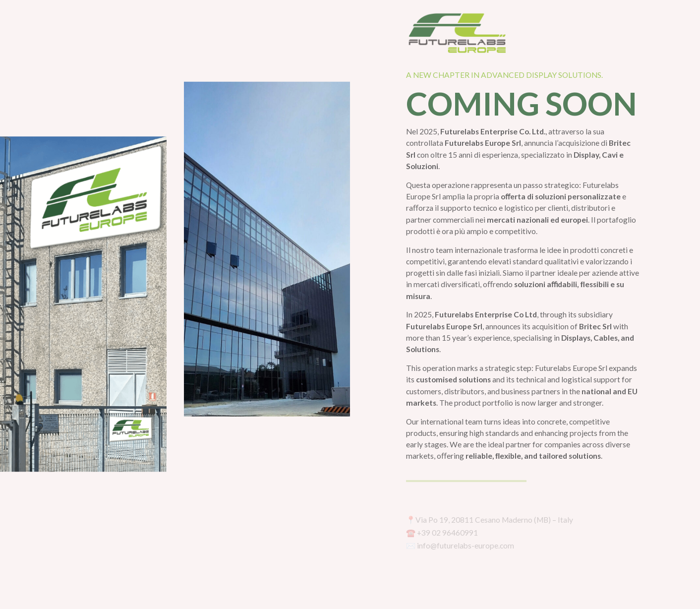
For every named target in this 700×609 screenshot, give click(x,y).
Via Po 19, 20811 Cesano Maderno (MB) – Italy (494, 520)
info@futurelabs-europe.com (466, 546)
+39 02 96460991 (447, 533)
